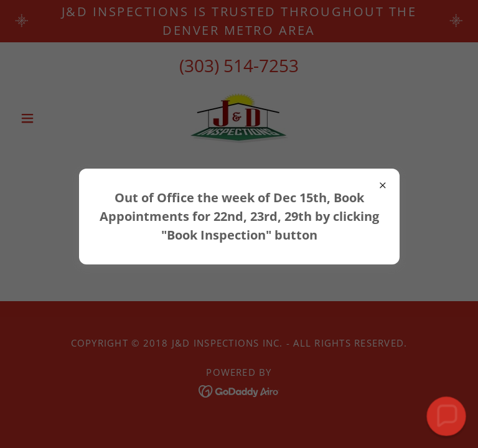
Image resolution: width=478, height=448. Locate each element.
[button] (446, 416)
